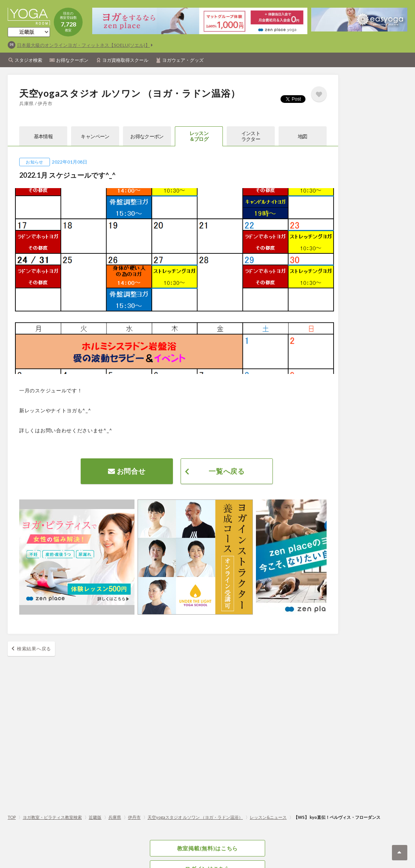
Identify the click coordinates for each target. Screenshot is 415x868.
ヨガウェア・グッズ (183, 60)
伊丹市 (134, 817)
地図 (303, 136)
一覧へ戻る (227, 471)
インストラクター (251, 136)
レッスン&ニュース (268, 817)
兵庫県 (115, 817)
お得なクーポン (72, 60)
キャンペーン (95, 136)
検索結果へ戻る (34, 649)
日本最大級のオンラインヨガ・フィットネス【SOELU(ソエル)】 (83, 45)
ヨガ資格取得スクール (125, 60)
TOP (12, 817)
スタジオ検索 (28, 60)
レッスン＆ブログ (199, 136)
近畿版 (95, 817)
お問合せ (127, 471)
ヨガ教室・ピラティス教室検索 (52, 817)
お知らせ (34, 162)
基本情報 (43, 136)
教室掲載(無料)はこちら (207, 848)
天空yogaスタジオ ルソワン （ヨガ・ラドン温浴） (195, 817)
